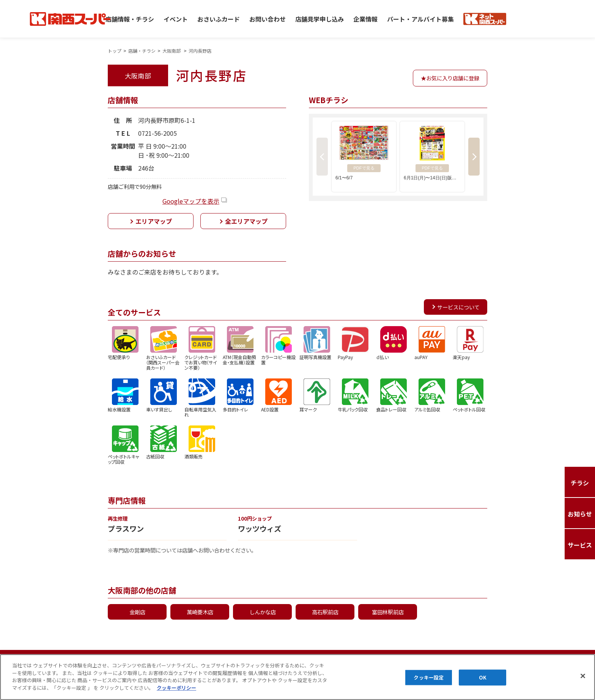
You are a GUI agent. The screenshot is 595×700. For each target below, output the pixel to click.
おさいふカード (219, 19)
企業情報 (365, 19)
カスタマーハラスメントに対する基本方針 (427, 660)
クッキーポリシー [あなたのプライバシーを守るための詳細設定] (176, 696)
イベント (176, 19)
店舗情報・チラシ (130, 19)
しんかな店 (263, 612)
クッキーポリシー (171, 660)
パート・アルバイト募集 (420, 19)
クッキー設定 (429, 686)
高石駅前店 (325, 612)
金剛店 (137, 612)
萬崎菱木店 (200, 612)
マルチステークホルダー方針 (250, 660)
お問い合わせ (268, 19)
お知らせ (519, 660)
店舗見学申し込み (320, 19)
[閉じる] (583, 685)
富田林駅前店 (388, 612)
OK (483, 686)
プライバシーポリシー (94, 660)
